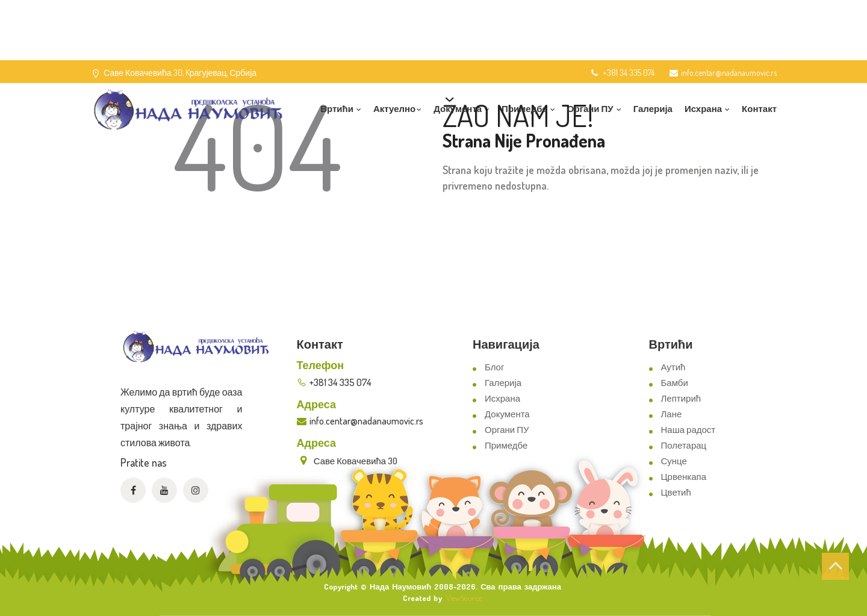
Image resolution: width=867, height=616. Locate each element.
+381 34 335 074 (622, 73)
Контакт (759, 109)
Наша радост (688, 430)
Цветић (676, 492)
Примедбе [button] (528, 109)
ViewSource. (465, 598)
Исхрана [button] (707, 109)
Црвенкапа (684, 477)
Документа (507, 414)
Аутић (673, 367)
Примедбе (506, 445)
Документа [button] (461, 109)
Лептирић (681, 398)
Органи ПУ (507, 430)
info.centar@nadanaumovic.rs (723, 73)
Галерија (653, 109)
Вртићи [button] (341, 109)
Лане (672, 414)
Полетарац (684, 445)
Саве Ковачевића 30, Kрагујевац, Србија (180, 73)
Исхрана (502, 398)
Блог (494, 367)
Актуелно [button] (397, 109)
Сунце (674, 461)
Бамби (675, 383)
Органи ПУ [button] (594, 109)
